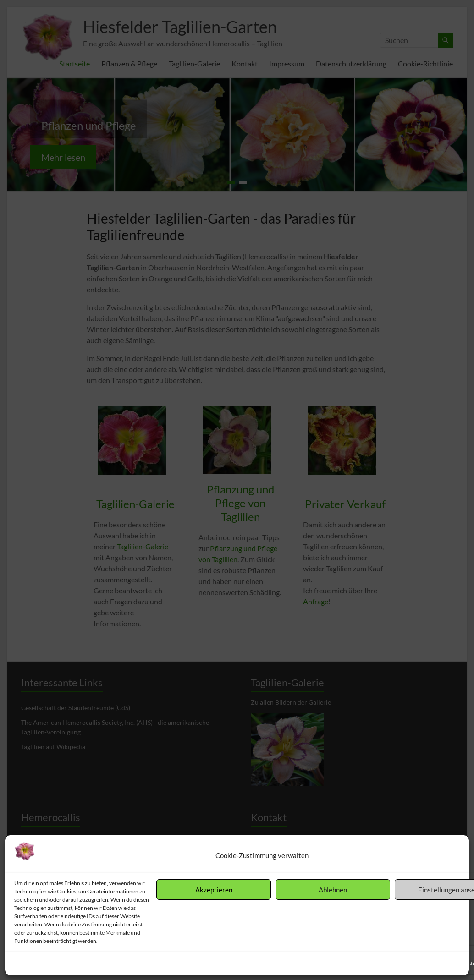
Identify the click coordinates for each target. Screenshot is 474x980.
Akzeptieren (214, 890)
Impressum (133, 963)
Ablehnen (333, 890)
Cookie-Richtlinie (35, 963)
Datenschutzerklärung (88, 963)
